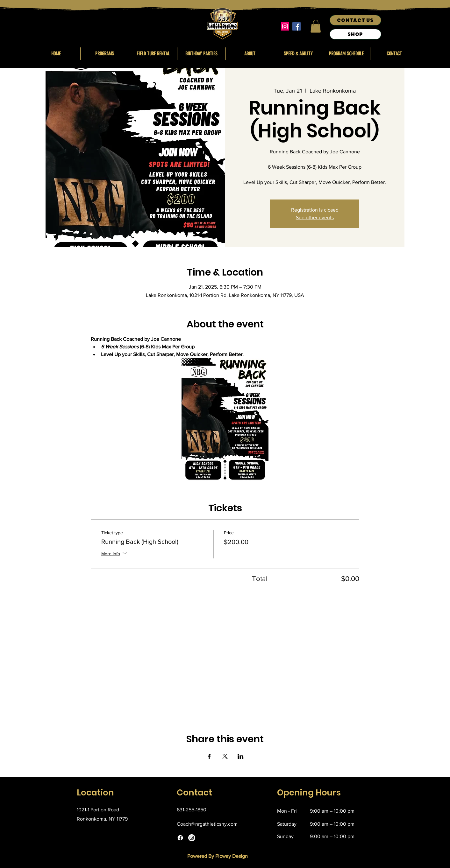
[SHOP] (355, 34)
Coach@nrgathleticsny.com (207, 824)
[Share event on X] (225, 756)
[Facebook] (296, 26)
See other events (315, 217)
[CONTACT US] (355, 20)
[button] (316, 26)
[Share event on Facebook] (209, 756)
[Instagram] (285, 26)
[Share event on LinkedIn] (241, 756)
